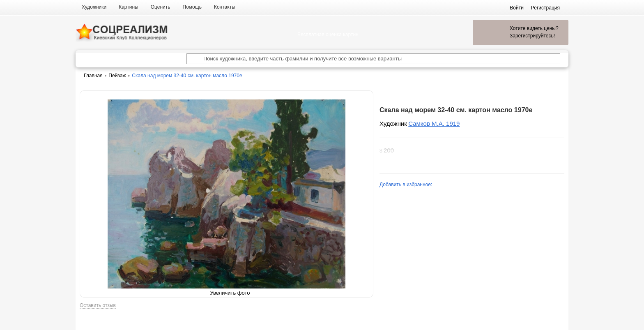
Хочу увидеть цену (449, 150)
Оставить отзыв (98, 306)
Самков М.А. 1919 (434, 123)
